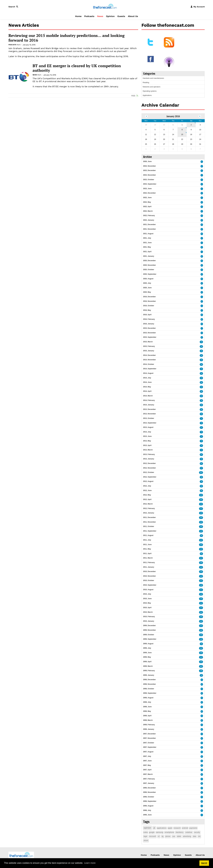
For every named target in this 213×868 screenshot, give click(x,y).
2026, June (147, 161)
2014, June (147, 382)
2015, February (149, 346)
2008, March (148, 720)
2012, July (147, 486)
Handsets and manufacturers (153, 78)
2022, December (149, 193)
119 (201, 531)
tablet (179, 836)
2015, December (149, 328)
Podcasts (89, 16)
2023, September (150, 184)
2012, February (149, 508)
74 (201, 446)
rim (199, 836)
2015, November (150, 333)
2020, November (150, 265)
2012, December (149, 463)
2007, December (149, 734)
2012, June (147, 490)
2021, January (149, 256)
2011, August (148, 535)
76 (201, 423)
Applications (147, 95)
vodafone (189, 832)
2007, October (149, 743)
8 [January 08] (182, 130)
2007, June (147, 761)
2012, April (147, 499)
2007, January (149, 783)
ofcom (146, 840)
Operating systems (150, 91)
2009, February (149, 671)
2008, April (147, 716)
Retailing (146, 83)
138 (201, 563)
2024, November (150, 166)
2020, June (147, 288)
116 (201, 567)
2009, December (149, 626)
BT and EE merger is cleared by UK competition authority (77, 68)
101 (201, 558)
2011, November (150, 522)
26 (201, 351)
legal (145, 836)
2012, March (148, 504)
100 (201, 500)
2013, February (149, 454)
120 (201, 545)
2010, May (147, 603)
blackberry (180, 832)
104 (201, 612)
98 (201, 477)
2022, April (147, 207)
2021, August (148, 234)
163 (201, 666)
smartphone (169, 832)
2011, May (147, 549)
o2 (159, 836)
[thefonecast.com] (105, 6)
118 (201, 572)
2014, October (149, 364)
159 (201, 648)
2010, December (149, 571)
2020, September (150, 274)
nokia (146, 832)
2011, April (147, 554)
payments (193, 828)
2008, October (149, 689)
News (100, 16)
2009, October (149, 635)
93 (201, 644)
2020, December (149, 261)
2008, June (147, 707)
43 (201, 378)
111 (201, 590)
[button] (14, 7)
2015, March (148, 342)
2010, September (150, 585)
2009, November (150, 630)
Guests (121, 16)
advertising (187, 836)
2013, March (148, 450)
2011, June (147, 545)
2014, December (149, 355)
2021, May (147, 247)
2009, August (148, 644)
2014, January (149, 405)
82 (201, 554)
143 (201, 621)
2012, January (149, 513)
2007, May (147, 765)
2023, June (147, 189)
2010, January (149, 621)
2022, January (149, 220)
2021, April (147, 252)
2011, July (147, 540)
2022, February (149, 216)
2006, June (147, 815)
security (197, 832)
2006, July (147, 810)
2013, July (147, 432)
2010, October (149, 580)
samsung (160, 832)
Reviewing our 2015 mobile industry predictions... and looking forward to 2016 (67, 38)
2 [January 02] (191, 125)
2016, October (149, 306)
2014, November (150, 360)
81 (201, 464)
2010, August (148, 590)
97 (201, 455)
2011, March (148, 558)
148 (201, 639)
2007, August (148, 752)
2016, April (147, 315)
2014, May (147, 387)
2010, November (150, 576)
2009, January (149, 675)
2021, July (147, 238)
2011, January (149, 567)
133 (201, 495)
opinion (148, 828)
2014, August (148, 373)
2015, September (150, 337)
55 (201, 391)
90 (201, 536)
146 (201, 630)
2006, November (150, 792)
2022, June (147, 198)
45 (201, 360)
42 (201, 369)
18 (201, 346)
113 (201, 509)
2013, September (150, 423)
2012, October (149, 472)
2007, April (147, 770)
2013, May (147, 441)
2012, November (150, 468)
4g (162, 836)
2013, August (148, 427)
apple (170, 828)
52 (201, 387)
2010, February (149, 617)
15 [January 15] (182, 135)
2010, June (147, 599)
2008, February (149, 725)
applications (162, 828)
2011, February (149, 562)
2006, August (148, 806)
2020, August (148, 279)
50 (201, 382)
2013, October (149, 418)
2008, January (149, 729)
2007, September (150, 747)
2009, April (147, 662)
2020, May (147, 292)
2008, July (147, 702)
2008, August (148, 698)
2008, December (149, 680)
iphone (168, 836)
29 (201, 675)
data (194, 836)
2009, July (147, 648)
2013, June (147, 436)
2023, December (149, 170)
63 (201, 396)
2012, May (147, 495)
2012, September (150, 477)
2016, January (149, 324)
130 (201, 527)
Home (78, 16)
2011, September (150, 531)
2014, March (148, 396)
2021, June (147, 243)
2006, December (149, 788)
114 (201, 603)
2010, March (148, 612)
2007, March (148, 774)
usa (174, 836)
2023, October (149, 180)
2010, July (147, 594)
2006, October (149, 797)
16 (201, 342)
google (152, 832)
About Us (133, 16)
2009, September (150, 639)
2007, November (150, 738)
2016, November (150, 301)
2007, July (147, 756)
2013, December (149, 409)
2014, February (149, 400)
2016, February (149, 319)
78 (201, 401)
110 (201, 504)
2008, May (147, 711)
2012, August (148, 481)
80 (201, 491)
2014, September (150, 369)
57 (201, 428)
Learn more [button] (90, 863)
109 (201, 522)
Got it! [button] (204, 863)
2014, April (147, 391)
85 (201, 405)
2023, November (150, 175)
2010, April (147, 608)
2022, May (147, 202)
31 (201, 373)
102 (201, 473)
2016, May (147, 310)
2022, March (148, 211)
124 (201, 540)
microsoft (153, 836)
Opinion (110, 16)
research (177, 828)
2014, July (147, 378)
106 (201, 518)
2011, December (149, 517)
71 (201, 419)
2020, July (147, 283)
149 (201, 635)
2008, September (150, 693)
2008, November (150, 684)
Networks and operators (152, 87)
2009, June (147, 653)
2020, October (149, 270)
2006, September (150, 801)
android (185, 828)
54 (201, 364)
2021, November (150, 229)
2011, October (149, 526)
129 (201, 513)
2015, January (149, 351)
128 (201, 599)
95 (201, 459)
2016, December (149, 297)
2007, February (149, 779)
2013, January (149, 459)
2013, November (150, 414)
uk (154, 828)
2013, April (147, 445)
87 (201, 468)
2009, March (148, 666)
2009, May (147, 657)
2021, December (149, 224)
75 (201, 432)
